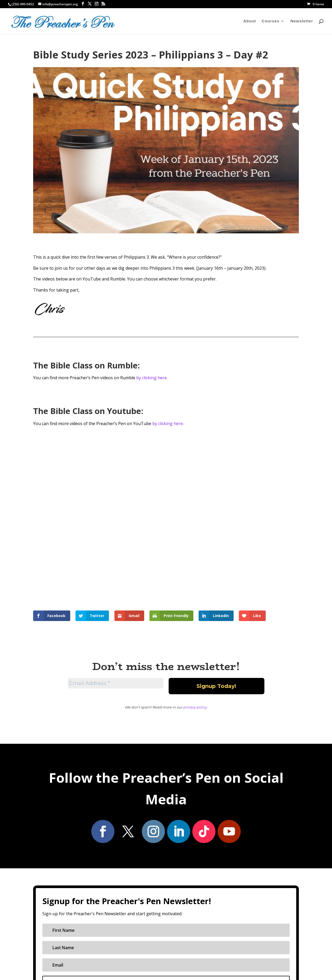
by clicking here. (152, 378)
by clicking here (168, 423)
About (250, 21)
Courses (271, 21)
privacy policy (195, 707)
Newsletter (302, 21)
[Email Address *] (115, 683)
